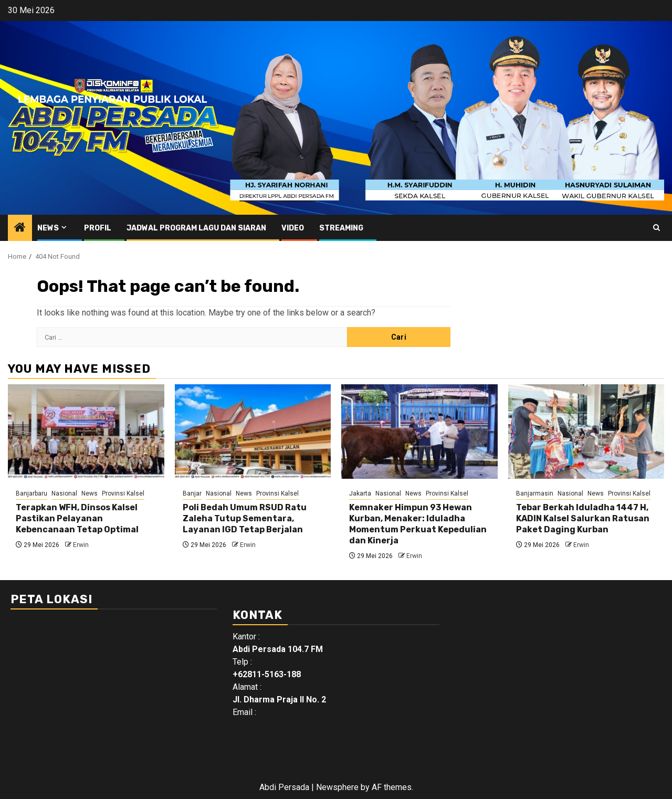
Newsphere (337, 787)
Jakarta (360, 493)
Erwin (81, 545)
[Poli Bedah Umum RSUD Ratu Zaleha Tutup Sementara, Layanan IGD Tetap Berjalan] (253, 432)
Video (293, 228)
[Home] (20, 228)
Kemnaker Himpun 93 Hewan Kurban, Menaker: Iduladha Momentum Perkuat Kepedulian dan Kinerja (418, 524)
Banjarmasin (535, 493)
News (48, 228)
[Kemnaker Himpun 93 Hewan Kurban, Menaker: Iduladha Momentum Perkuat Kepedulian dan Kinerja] (419, 432)
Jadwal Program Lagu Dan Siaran (196, 228)
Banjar (192, 493)
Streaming (341, 228)
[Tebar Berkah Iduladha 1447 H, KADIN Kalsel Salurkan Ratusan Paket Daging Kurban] (586, 432)
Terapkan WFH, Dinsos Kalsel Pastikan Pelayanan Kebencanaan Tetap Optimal (77, 518)
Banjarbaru (31, 493)
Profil (98, 228)
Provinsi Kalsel (123, 493)
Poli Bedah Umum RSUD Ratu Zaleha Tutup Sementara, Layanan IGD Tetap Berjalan (245, 518)
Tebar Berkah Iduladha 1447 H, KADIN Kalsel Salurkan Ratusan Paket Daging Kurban (583, 518)
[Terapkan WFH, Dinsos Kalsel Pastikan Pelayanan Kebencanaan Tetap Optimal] (86, 432)
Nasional (64, 493)
